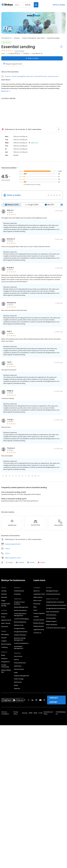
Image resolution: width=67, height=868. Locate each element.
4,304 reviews (19, 51)
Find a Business (51, 615)
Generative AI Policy (48, 713)
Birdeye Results (39, 626)
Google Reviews (19, 628)
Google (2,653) (32, 205)
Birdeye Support (51, 621)
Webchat (4, 614)
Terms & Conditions (5, 713)
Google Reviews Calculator (55, 602)
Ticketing (4, 647)
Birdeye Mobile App (6, 671)
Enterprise (17, 594)
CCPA (40, 713)
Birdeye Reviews (39, 623)
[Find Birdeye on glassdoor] (44, 700)
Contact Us (37, 633)
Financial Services (41, 76)
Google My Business (21, 632)
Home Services (19, 669)
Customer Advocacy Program (56, 628)
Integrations (5, 662)
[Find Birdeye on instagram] (36, 700)
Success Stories (39, 620)
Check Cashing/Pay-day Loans (33, 38)
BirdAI (3, 655)
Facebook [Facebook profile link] (20, 562)
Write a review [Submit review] (32, 58)
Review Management (21, 607)
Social (3, 617)
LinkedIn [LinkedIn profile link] (31, 562)
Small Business (19, 591)
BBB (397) (49, 205)
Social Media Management (19, 647)
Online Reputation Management (20, 614)
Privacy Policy (16, 713)
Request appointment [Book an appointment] (13, 64)
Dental (16, 659)
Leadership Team (39, 594)
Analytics (4, 658)
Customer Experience (21, 643)
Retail (16, 685)
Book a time (37, 600)
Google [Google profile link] (9, 562)
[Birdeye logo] (8, 5)
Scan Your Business (53, 612)
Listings (4, 591)
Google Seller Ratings (6, 605)
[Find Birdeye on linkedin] (32, 700)
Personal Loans (53, 76)
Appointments (6, 620)
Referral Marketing (20, 622)
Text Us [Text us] (8, 549)
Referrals (4, 597)
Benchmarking (6, 644)
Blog (35, 607)
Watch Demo (38, 597)
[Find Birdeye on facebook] (25, 700)
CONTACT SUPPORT (54, 700)
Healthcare (18, 666)
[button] (39, 476)
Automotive (18, 656)
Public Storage (19, 679)
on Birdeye (10, 212)
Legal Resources (39, 629)
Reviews (4, 594)
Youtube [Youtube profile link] (41, 562)
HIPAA (35, 713)
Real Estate (18, 682)
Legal (16, 672)
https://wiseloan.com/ (13, 558)
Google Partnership (5, 666)
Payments (5, 626)
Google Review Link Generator (56, 608)
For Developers (51, 618)
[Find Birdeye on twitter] (29, 700)
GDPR (31, 713)
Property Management (22, 676)
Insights (4, 641)
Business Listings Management (20, 639)
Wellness (17, 688)
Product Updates (39, 613)
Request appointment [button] (13, 544)
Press (35, 610)
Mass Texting (6, 623)
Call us (7, 553)
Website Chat (19, 625)
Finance (17, 38)
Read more (6, 91)
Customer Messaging (21, 619)
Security (25, 713)
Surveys (4, 638)
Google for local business (19, 603)
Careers (36, 617)
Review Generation (20, 610)
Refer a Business (52, 624)
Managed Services (52, 591)
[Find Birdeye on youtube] (40, 700)
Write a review (59, 5)
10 (35, 476)
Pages (3, 600)
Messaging (5, 634)
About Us (37, 591)
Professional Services (53, 594)
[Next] (61, 523)
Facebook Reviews (20, 635)
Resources (37, 604)
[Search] (36, 5)
